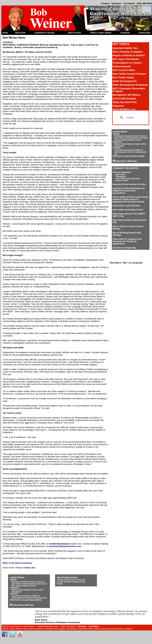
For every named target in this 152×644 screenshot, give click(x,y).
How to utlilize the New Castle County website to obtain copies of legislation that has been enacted (131, 199)
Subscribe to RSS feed (125, 161)
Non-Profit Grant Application (128, 178)
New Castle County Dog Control (128, 210)
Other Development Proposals (130, 85)
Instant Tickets (122, 180)
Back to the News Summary (17, 563)
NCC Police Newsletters (121, 175)
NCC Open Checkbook (126, 59)
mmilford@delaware (59, 544)
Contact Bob (144, 33)
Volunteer (116, 3)
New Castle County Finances (129, 74)
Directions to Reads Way (124, 248)
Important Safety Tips (125, 48)
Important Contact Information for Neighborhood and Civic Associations (129, 191)
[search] (130, 118)
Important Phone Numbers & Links (129, 184)
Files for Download (122, 172)
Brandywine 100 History (127, 95)
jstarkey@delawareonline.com (65, 546)
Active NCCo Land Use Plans (126, 206)
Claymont (118, 106)
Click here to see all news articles (129, 156)
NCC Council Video (124, 70)
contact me (29, 568)
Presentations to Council (127, 63)
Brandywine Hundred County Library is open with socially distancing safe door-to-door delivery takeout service (131, 138)
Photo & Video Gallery (101, 33)
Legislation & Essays (45, 33)
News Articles (74, 33)
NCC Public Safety (123, 77)
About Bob (20, 33)
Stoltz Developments (125, 81)
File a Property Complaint (128, 52)
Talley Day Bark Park (125, 102)
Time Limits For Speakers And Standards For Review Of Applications (127, 241)
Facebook (125, 33)
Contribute (129, 3)
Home (5, 33)
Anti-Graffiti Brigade (124, 99)
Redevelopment (122, 66)
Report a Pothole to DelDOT (129, 55)
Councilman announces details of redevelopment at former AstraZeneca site (130, 152)
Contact (105, 3)
